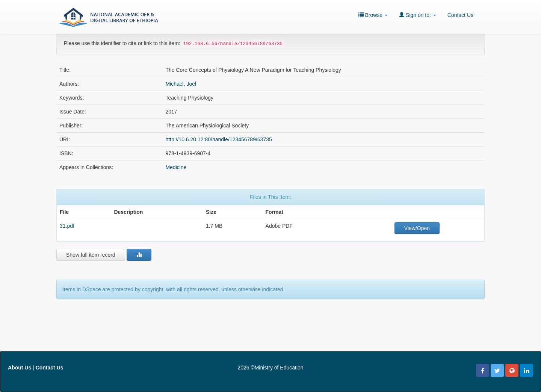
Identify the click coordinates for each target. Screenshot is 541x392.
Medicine (176, 167)
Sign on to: (418, 15)
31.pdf (67, 226)
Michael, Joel (181, 84)
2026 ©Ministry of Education (270, 368)
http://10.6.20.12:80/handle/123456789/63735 (218, 139)
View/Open (417, 228)
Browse (373, 15)
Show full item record (91, 255)
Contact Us (460, 15)
